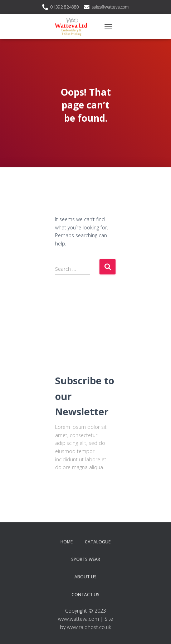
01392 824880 (65, 7)
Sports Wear (86, 559)
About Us (85, 577)
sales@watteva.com (110, 7)
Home (67, 542)
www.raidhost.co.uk (89, 627)
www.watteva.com (79, 619)
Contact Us (85, 595)
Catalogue (98, 542)
